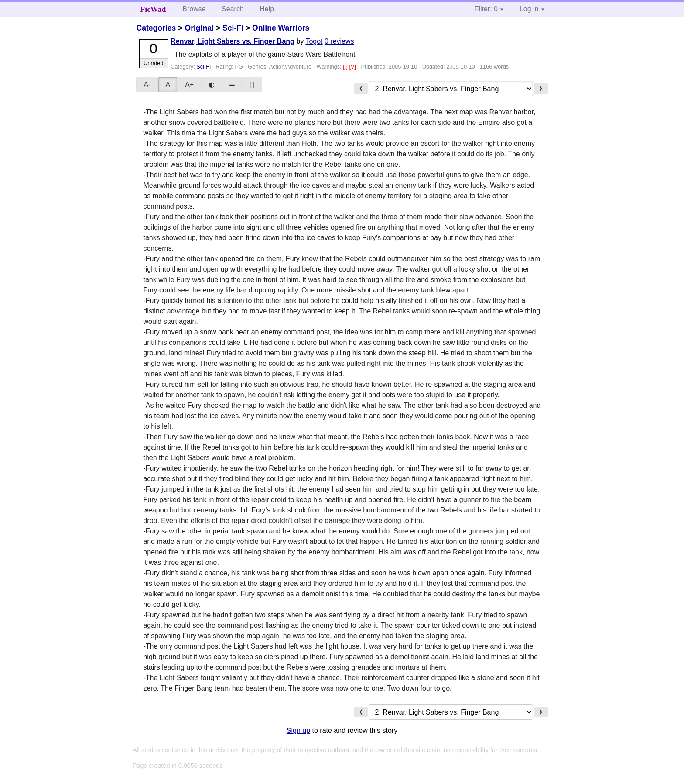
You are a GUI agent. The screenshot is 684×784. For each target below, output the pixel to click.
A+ (189, 84)
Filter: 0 (486, 9)
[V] (353, 67)
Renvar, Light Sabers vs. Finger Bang (233, 41)
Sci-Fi (233, 28)
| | (252, 84)
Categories (156, 28)
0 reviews (339, 41)
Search (233, 9)
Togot (314, 41)
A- (147, 84)
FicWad (153, 9)
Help (267, 9)
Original (199, 28)
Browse (194, 9)
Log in (529, 9)
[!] (346, 67)
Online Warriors (281, 28)
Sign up (298, 731)
